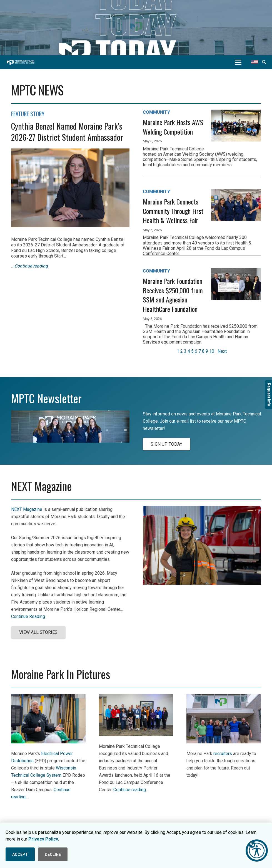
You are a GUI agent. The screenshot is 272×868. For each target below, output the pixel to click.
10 (212, 351)
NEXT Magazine (27, 509)
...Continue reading (29, 266)
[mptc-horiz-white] (21, 62)
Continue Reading (28, 616)
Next (222, 351)
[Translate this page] (255, 62)
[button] (238, 62)
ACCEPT (20, 854)
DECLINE (53, 854)
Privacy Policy (43, 839)
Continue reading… (131, 790)
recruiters (223, 754)
